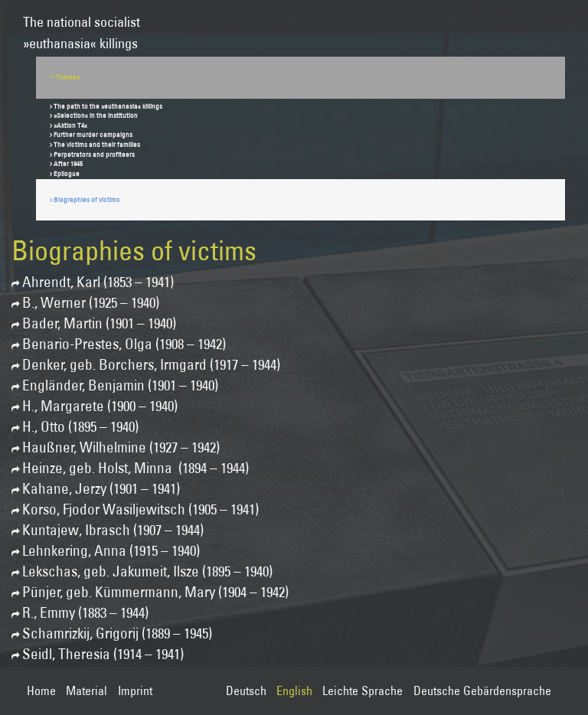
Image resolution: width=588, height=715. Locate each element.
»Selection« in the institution (96, 115)
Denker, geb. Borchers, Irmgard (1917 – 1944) (151, 365)
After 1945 (68, 163)
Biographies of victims (87, 199)
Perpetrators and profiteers (94, 154)
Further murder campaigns (93, 134)
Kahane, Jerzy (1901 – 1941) (101, 489)
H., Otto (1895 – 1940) (80, 427)
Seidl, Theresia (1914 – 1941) (103, 654)
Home (41, 691)
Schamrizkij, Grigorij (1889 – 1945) (117, 633)
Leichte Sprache (363, 691)
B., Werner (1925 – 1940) (91, 303)
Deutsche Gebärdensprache (482, 691)
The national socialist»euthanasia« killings (82, 26)
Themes (68, 77)
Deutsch (246, 691)
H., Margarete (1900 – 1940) (100, 406)
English (294, 691)
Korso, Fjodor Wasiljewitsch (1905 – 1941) (140, 509)
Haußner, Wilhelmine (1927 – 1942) (121, 447)
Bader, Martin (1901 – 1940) (99, 323)
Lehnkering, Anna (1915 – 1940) (111, 551)
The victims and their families (97, 144)
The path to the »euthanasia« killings (108, 106)
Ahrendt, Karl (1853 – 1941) (98, 282)
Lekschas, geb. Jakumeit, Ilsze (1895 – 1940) (147, 571)
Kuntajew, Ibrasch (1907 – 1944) (113, 530)
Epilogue (67, 173)
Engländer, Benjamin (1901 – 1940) (120, 385)
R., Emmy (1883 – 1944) (85, 613)
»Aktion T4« (70, 125)
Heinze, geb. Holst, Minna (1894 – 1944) (136, 468)
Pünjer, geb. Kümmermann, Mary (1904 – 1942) (155, 592)
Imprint (135, 691)
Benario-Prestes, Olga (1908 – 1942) (124, 344)
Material (87, 691)
